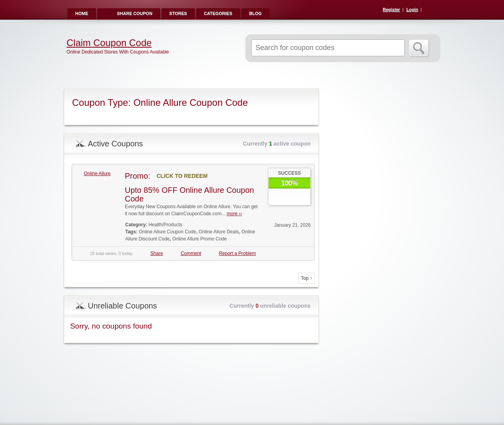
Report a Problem (237, 253)
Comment (191, 253)
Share (157, 253)
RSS (430, 10)
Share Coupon (135, 13)
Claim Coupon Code (109, 43)
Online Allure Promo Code (199, 239)
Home (82, 13)
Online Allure (97, 174)
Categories (218, 13)
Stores (178, 13)
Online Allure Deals (219, 232)
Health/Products (165, 225)
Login (412, 9)
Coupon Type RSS (309, 95)
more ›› (234, 214)
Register (391, 9)
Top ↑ (307, 278)
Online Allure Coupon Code (167, 232)
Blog (256, 13)
